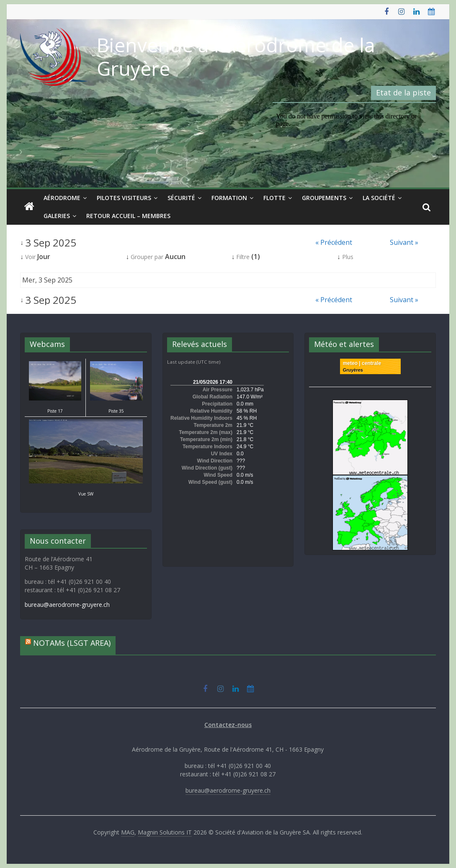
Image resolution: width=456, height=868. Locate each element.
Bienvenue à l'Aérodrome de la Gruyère (236, 56)
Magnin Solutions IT (165, 832)
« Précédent (334, 242)
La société (379, 198)
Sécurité (181, 198)
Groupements (324, 198)
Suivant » (404, 242)
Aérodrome (62, 198)
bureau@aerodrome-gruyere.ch (67, 605)
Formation (229, 198)
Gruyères (353, 370)
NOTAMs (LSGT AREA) (72, 643)
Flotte (274, 198)
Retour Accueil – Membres (128, 216)
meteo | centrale (362, 363)
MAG (128, 832)
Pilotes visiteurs (124, 198)
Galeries (57, 216)
